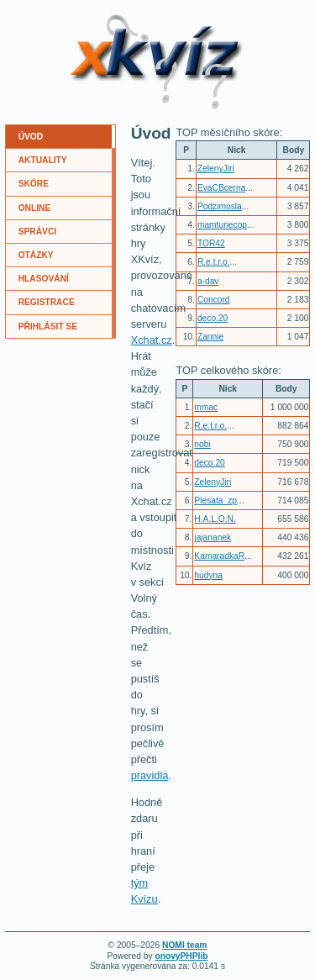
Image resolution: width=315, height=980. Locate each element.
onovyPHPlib (181, 956)
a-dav (208, 281)
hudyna (208, 575)
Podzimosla (220, 206)
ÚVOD (31, 137)
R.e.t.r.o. (214, 262)
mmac (206, 407)
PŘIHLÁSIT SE (48, 327)
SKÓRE (34, 184)
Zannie (210, 337)
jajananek (213, 537)
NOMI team (184, 945)
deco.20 (213, 318)
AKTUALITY (43, 160)
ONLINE (35, 208)
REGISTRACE (47, 302)
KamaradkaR (219, 556)
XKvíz (99, 20)
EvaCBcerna (221, 188)
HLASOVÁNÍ (44, 279)
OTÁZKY (36, 255)
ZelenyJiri (216, 169)
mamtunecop (222, 225)
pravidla (150, 775)
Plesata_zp (215, 501)
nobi (202, 444)
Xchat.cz (152, 340)
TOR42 (211, 243)
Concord (214, 300)
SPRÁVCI (38, 232)
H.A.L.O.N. (215, 519)
